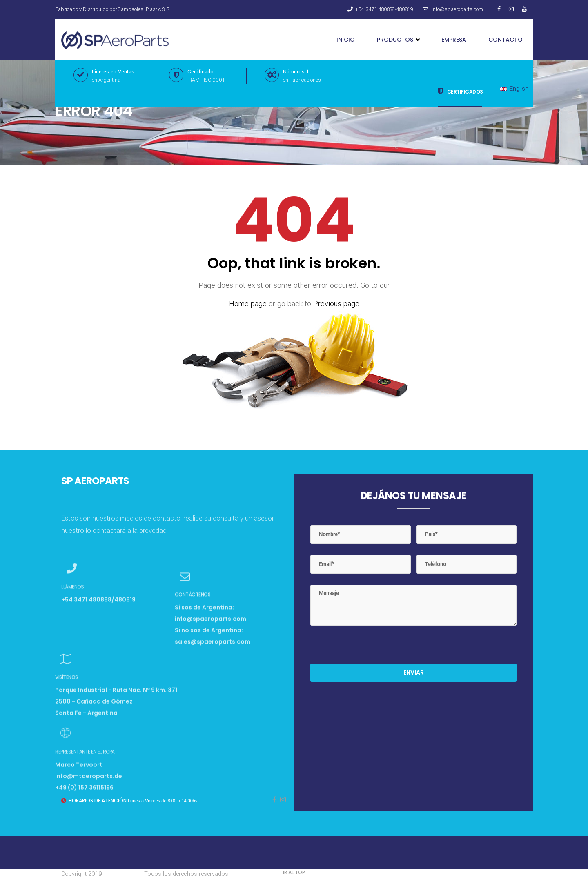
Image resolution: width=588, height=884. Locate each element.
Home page (248, 304)
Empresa (454, 40)
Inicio (346, 40)
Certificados (460, 91)
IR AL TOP (294, 872)
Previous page (336, 304)
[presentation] (372, 648)
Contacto (506, 40)
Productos (398, 40)
